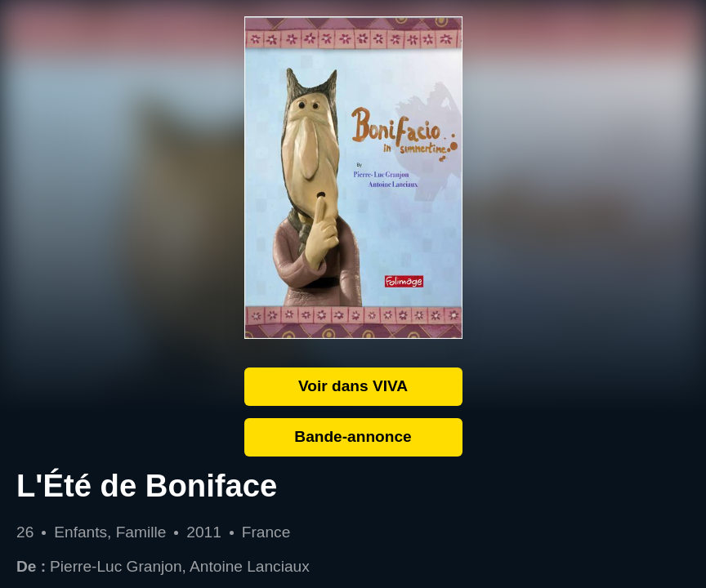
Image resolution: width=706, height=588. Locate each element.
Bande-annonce (353, 437)
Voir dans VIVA (353, 386)
